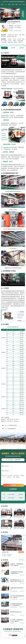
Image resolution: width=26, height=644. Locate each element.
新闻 (13, 4)
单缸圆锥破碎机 (5, 528)
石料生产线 (5, 552)
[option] (13, 371)
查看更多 (21, 552)
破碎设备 (12, 2)
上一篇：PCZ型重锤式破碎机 (10, 425)
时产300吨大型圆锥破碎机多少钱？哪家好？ (17, 621)
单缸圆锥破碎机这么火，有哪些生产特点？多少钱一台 (17, 581)
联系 (24, 4)
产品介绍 (4, 48)
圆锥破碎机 (4, 517)
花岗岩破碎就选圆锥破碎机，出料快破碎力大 (17, 605)
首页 (4, 2)
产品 (6, 4)
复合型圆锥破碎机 (18, 517)
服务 (17, 4)
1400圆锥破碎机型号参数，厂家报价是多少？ (17, 573)
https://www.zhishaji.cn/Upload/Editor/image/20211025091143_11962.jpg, (5, 564)
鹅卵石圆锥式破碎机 (19, 528)
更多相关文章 (21, 560)
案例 (9, 4)
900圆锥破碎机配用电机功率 (17, 589)
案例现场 (22, 48)
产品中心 (7, 2)
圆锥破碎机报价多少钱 (16, 612)
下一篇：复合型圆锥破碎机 (10, 429)
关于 (20, 4)
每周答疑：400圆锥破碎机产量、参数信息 (17, 565)
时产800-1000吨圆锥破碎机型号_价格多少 (17, 597)
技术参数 (13, 48)
